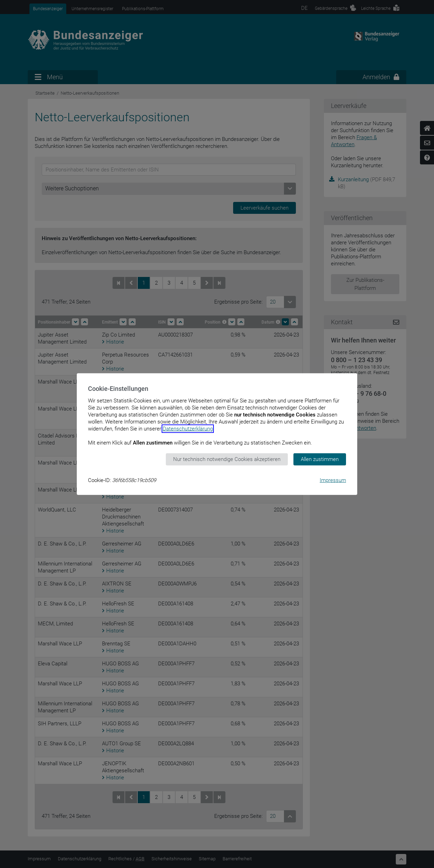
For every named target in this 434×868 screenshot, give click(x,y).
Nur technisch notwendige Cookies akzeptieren (227, 459)
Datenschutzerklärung (188, 429)
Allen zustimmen (320, 459)
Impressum (333, 480)
